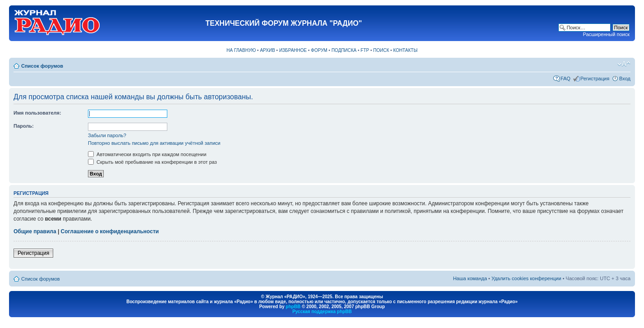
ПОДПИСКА (344, 50)
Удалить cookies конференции (527, 278)
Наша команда (470, 278)
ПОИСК (381, 50)
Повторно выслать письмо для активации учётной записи (154, 143)
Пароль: (24, 126)
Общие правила (35, 231)
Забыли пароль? (107, 135)
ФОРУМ (319, 50)
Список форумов (42, 66)
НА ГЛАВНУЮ (241, 50)
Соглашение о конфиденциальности (110, 231)
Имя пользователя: (37, 113)
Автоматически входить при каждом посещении (147, 154)
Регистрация (595, 79)
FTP (365, 50)
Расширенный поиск (606, 34)
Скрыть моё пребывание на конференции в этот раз (152, 162)
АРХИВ (267, 50)
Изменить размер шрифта (624, 64)
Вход (625, 79)
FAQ (566, 79)
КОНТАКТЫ (405, 50)
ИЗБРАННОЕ (293, 50)
